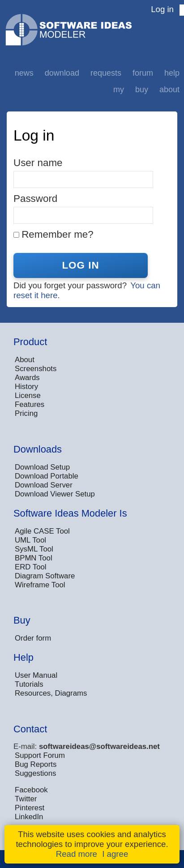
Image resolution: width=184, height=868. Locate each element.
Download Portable (47, 476)
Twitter (26, 799)
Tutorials (29, 684)
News (24, 73)
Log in (162, 9)
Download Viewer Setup (55, 494)
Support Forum (40, 755)
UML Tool (30, 540)
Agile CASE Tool (42, 531)
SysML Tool (34, 549)
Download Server (44, 485)
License (28, 396)
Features (30, 404)
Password (35, 199)
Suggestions (35, 773)
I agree (115, 854)
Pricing (26, 413)
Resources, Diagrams (51, 693)
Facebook (31, 790)
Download (62, 73)
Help (172, 73)
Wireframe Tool (40, 585)
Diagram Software (45, 576)
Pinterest (30, 808)
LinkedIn (29, 817)
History (26, 387)
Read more (77, 854)
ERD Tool (31, 567)
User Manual (36, 675)
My (119, 90)
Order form (33, 638)
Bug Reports (36, 764)
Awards (27, 378)
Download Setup (42, 467)
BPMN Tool (34, 558)
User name (38, 163)
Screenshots (36, 369)
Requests (106, 73)
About (169, 90)
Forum (143, 73)
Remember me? (58, 234)
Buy (142, 90)
